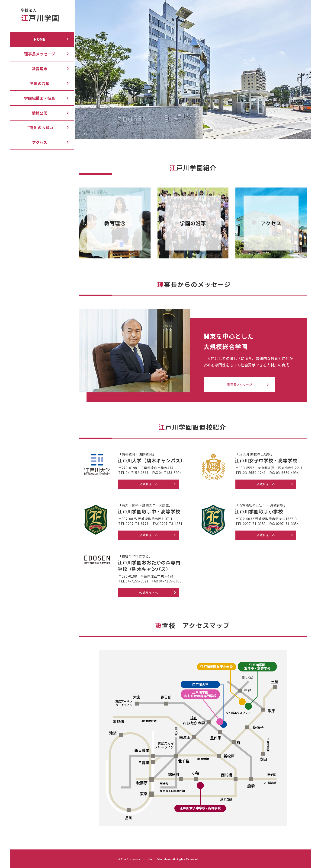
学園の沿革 (40, 83)
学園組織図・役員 (40, 98)
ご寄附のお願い (40, 127)
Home (40, 39)
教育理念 (40, 69)
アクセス (40, 142)
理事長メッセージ (40, 54)
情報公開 (40, 113)
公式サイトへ (149, 484)
